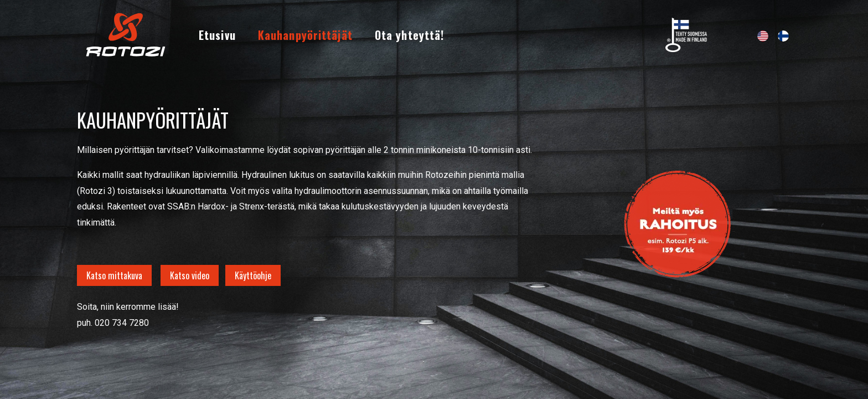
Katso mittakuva (114, 275)
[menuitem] (217, 35)
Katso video (190, 275)
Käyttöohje (253, 275)
